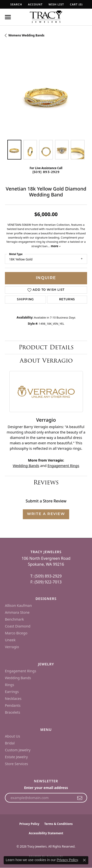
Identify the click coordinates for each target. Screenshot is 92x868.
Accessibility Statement (46, 833)
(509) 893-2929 (46, 172)
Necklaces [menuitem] (13, 699)
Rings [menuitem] (9, 685)
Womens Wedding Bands (26, 35)
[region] (46, 94)
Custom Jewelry (18, 750)
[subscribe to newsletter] (80, 798)
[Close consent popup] (84, 860)
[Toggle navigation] (8, 17)
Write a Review (46, 514)
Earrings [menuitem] (12, 692)
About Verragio (46, 361)
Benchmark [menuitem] (14, 619)
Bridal (10, 743)
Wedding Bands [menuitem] (18, 678)
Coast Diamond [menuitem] (18, 626)
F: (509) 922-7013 (46, 582)
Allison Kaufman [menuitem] (18, 605)
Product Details (46, 347)
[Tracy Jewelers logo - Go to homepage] (46, 17)
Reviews (46, 482)
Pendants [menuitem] (13, 705)
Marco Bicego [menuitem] (16, 633)
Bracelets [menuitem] (13, 712)
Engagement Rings (63, 466)
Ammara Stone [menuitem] (17, 612)
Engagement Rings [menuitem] (21, 671)
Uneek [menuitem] (10, 640)
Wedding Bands (26, 466)
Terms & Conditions (58, 824)
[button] (16, 4)
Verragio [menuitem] (12, 647)
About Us (13, 736)
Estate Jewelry (16, 757)
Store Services (16, 764)
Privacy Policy (29, 824)
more (56, 246)
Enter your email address (46, 788)
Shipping (25, 300)
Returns (67, 300)
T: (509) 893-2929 (46, 576)
